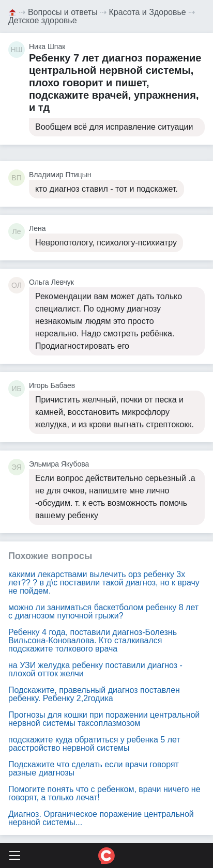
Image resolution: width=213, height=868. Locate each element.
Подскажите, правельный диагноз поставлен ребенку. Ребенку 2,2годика (94, 694)
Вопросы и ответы (63, 12)
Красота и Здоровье (148, 12)
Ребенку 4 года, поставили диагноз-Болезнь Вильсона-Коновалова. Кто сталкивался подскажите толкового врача (93, 640)
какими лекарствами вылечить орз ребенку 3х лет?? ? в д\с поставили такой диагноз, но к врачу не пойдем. (104, 583)
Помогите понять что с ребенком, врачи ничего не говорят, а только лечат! (104, 793)
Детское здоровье (43, 20)
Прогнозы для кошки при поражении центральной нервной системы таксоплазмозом (104, 719)
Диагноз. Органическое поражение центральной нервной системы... (101, 818)
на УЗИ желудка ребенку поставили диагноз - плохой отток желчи (95, 669)
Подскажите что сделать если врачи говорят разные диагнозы (94, 769)
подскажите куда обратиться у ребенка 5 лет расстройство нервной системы (94, 744)
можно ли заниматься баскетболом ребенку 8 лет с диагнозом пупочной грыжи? (103, 611)
